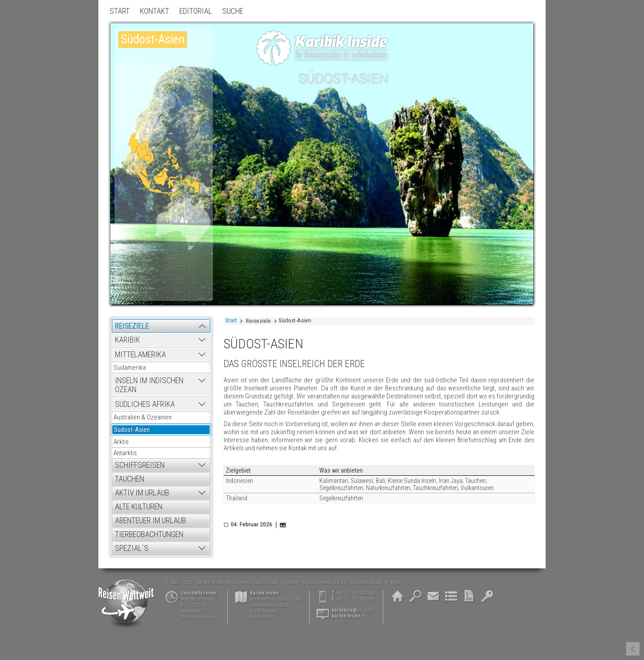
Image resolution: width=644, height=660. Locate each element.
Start (231, 320)
